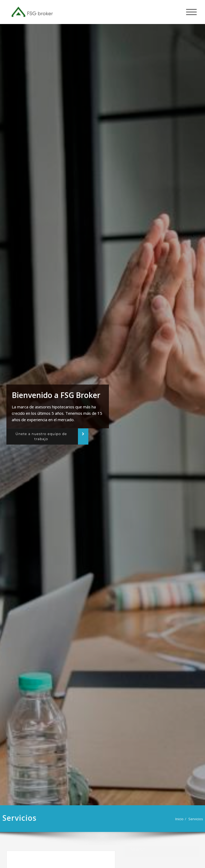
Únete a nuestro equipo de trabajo (41, 436)
